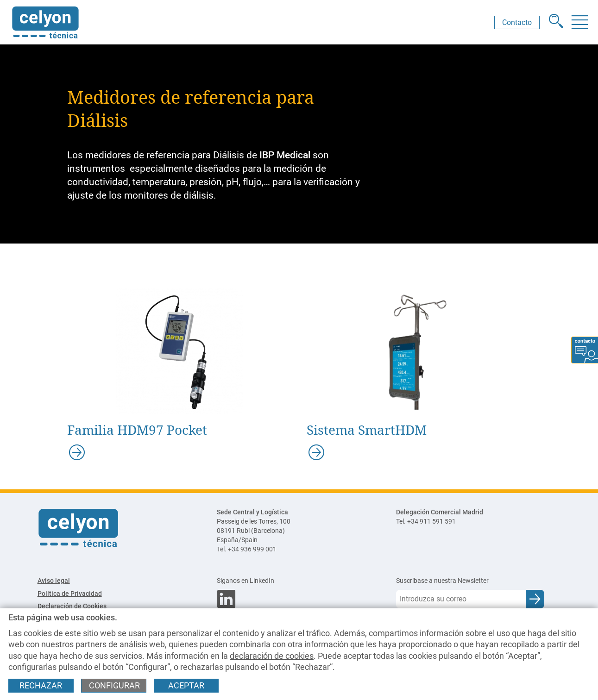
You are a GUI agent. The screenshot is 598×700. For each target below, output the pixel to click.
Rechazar (41, 686)
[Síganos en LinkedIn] (299, 581)
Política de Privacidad (70, 594)
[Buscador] (556, 22)
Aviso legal (54, 581)
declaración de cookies (272, 656)
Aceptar (186, 686)
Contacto (517, 22)
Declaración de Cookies (72, 606)
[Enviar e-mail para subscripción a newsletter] (535, 599)
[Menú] (579, 22)
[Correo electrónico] (461, 599)
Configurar (114, 686)
